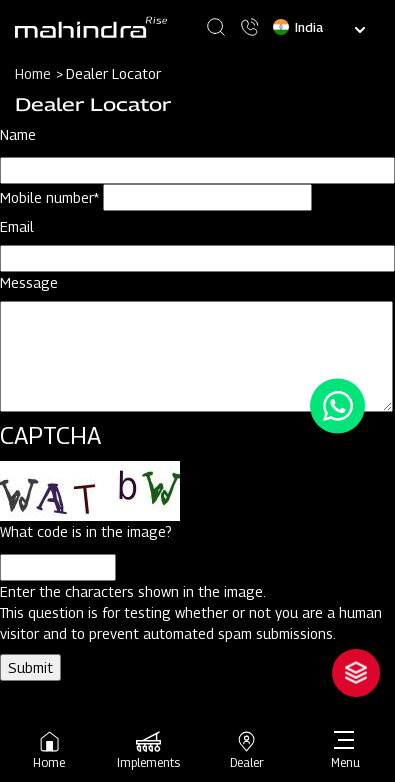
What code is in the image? (86, 531)
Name (18, 134)
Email (17, 226)
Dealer (247, 749)
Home (49, 749)
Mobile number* (49, 197)
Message (29, 282)
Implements (148, 749)
